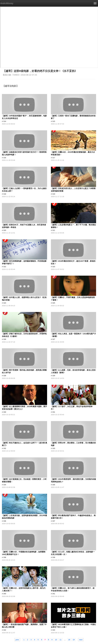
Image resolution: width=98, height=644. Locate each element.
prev (17, 640)
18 (69, 640)
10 (56, 640)
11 (61, 640)
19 (74, 640)
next (81, 640)
